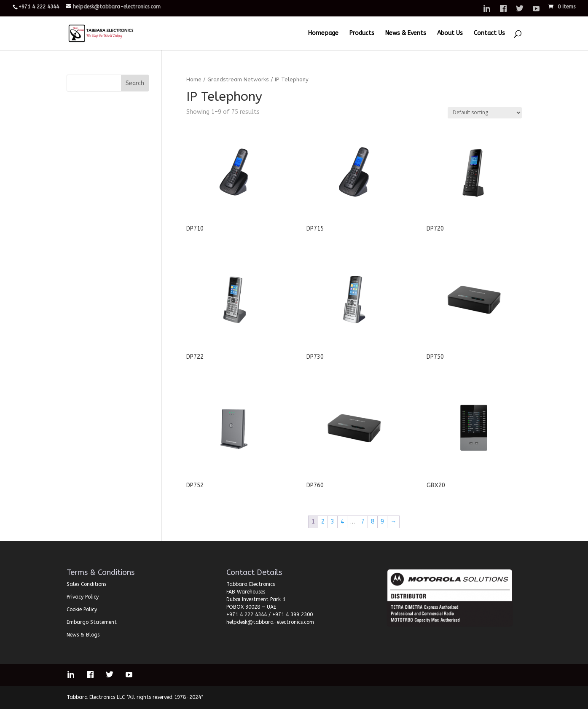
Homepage (323, 34)
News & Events (406, 34)
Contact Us (489, 34)
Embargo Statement (92, 622)
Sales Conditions (86, 584)
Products (362, 34)
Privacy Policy (83, 597)
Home (194, 79)
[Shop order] (485, 113)
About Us (450, 34)
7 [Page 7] (363, 522)
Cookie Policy (82, 610)
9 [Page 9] (382, 522)
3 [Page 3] (333, 522)
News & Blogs (83, 635)
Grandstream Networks (238, 79)
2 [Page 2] (323, 522)
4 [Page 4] (342, 522)
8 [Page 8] (373, 522)
